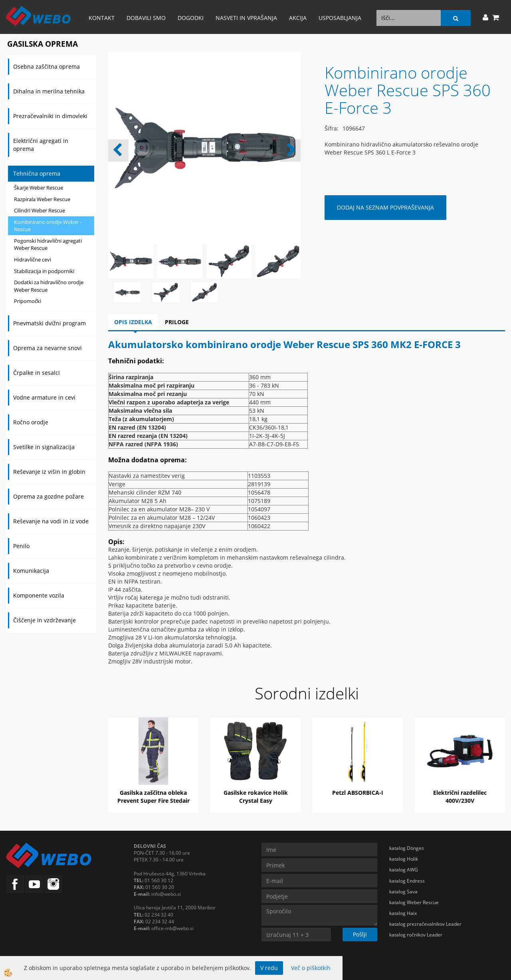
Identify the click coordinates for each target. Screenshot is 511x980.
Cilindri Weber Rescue (40, 210)
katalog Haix (403, 913)
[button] (290, 150)
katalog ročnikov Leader (416, 935)
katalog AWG (404, 870)
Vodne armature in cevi (44, 397)
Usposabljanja (340, 18)
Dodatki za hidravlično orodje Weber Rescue (49, 286)
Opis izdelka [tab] (133, 322)
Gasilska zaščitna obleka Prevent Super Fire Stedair (153, 797)
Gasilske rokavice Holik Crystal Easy (256, 797)
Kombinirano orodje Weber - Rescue (48, 226)
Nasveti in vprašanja (246, 18)
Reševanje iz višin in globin (49, 472)
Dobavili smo (146, 18)
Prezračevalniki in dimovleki (50, 116)
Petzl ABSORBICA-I (358, 793)
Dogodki (191, 18)
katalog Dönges (407, 848)
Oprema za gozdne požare (49, 496)
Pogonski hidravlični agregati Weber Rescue (48, 245)
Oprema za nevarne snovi (48, 348)
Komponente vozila (39, 595)
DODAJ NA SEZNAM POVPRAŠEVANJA (385, 207)
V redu (269, 968)
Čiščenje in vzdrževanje (45, 620)
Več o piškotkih (311, 968)
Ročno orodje (31, 422)
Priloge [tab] (177, 322)
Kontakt (102, 18)
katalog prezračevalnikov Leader (425, 924)
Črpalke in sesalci (37, 373)
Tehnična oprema (37, 173)
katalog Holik (404, 859)
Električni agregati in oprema (41, 145)
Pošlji (360, 934)
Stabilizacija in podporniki (44, 271)
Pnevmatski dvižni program (50, 323)
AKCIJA (298, 18)
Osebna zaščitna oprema (47, 66)
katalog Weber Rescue (414, 902)
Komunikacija (31, 571)
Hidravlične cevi (33, 259)
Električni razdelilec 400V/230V (460, 797)
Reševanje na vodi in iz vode (51, 521)
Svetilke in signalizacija (44, 447)
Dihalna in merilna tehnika (49, 91)
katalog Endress (407, 881)
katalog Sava (403, 892)
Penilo (21, 546)
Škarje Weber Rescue (39, 188)
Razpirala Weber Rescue (42, 199)
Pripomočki (28, 301)
